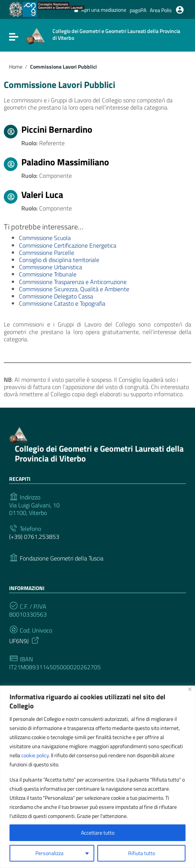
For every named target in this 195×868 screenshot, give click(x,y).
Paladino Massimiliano (65, 162)
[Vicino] (190, 689)
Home (16, 67)
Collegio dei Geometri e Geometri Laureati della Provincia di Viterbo (99, 453)
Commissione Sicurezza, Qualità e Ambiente (74, 289)
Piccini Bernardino (57, 129)
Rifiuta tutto (142, 853)
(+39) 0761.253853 (34, 537)
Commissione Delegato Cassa (56, 296)
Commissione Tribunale (48, 274)
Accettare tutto (98, 833)
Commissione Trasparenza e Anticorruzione (73, 282)
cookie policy (35, 755)
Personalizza (49, 853)
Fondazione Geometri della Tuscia (62, 558)
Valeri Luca (42, 195)
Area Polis (161, 10)
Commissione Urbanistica (51, 267)
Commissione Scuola (45, 238)
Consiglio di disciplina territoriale (59, 260)
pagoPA (138, 10)
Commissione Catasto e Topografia (62, 303)
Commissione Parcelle (47, 253)
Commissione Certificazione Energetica (68, 245)
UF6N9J (25, 640)
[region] (97, 777)
